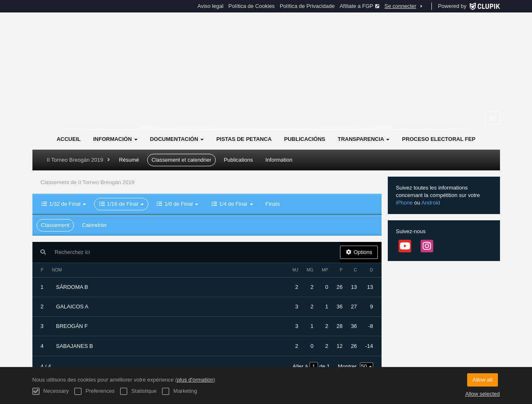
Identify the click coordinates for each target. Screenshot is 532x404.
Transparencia (363, 139)
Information (279, 160)
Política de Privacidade (307, 6)
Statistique (138, 391)
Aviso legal (211, 6)
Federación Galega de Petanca (266, 87)
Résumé (129, 160)
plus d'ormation (195, 380)
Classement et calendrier (182, 160)
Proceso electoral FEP (439, 139)
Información (115, 139)
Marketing (180, 391)
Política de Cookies (252, 6)
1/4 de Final (232, 204)
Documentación (177, 139)
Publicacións (305, 139)
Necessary (51, 391)
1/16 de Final (121, 204)
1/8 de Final (177, 204)
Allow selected (482, 394)
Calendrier (94, 225)
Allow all (483, 380)
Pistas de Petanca (244, 139)
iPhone (404, 203)
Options (359, 252)
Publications (238, 160)
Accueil (69, 139)
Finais (273, 204)
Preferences (95, 391)
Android (431, 203)
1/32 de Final (64, 204)
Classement (55, 225)
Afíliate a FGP (360, 6)
